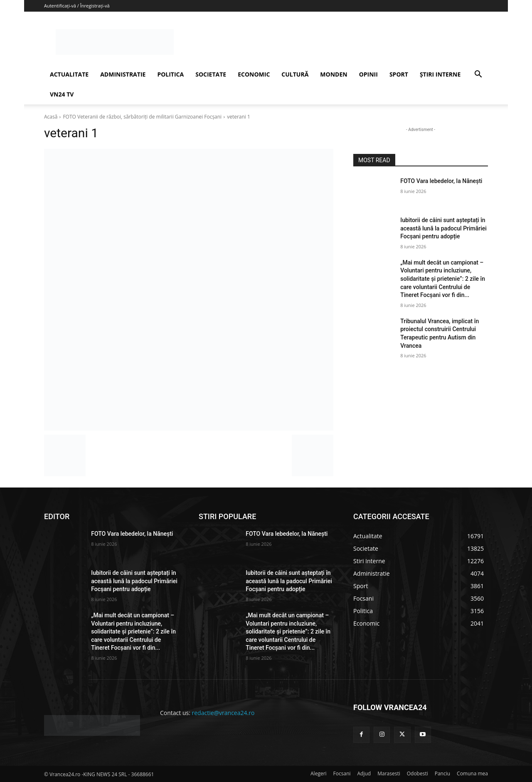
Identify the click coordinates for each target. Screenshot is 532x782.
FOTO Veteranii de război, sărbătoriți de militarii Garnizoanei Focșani (142, 117)
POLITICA (170, 74)
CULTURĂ (295, 74)
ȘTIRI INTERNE (440, 74)
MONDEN (334, 74)
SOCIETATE (211, 74)
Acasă (51, 117)
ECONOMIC (254, 74)
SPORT (399, 74)
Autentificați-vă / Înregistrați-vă (77, 6)
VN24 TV (62, 94)
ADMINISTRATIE (123, 74)
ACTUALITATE (69, 74)
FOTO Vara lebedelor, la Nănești (441, 181)
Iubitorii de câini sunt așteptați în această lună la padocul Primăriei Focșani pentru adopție (443, 228)
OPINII (368, 74)
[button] (478, 75)
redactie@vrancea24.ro (223, 713)
